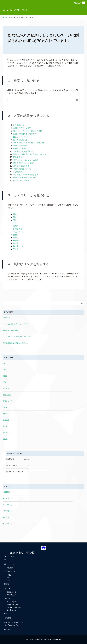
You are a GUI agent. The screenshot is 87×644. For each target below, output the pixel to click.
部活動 (16, 249)
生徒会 (16, 243)
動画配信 (7, 629)
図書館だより (11, 595)
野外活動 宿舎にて (21, 148)
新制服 (16, 235)
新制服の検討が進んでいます (25, 134)
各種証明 (7, 618)
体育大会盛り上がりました (24, 163)
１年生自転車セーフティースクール (15, 343)
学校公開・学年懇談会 (11, 330)
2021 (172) (7, 523)
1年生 (15, 214)
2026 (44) (7, 492)
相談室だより (18, 246)
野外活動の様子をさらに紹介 (25, 178)
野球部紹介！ (18, 157)
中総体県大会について (22, 169)
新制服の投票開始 (20, 146)
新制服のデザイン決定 (22, 128)
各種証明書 (18, 229)
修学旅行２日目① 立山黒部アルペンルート (31, 154)
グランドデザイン (13, 602)
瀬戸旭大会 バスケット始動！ (26, 160)
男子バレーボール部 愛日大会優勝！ (28, 131)
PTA (15, 223)
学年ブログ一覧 (10, 571)
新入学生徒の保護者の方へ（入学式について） (14, 624)
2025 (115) (7, 498)
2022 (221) (7, 517)
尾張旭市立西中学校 (15, 10)
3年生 (15, 220)
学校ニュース (18, 232)
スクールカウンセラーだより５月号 (15, 324)
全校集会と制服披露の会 (23, 151)
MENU (77, 3)
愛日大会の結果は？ (21, 140)
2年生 (15, 217)
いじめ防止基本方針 (14, 607)
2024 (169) (7, 505)
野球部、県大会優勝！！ (23, 180)
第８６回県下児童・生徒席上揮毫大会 (28, 143)
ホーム (7, 560)
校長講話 (17, 240)
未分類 (16, 238)
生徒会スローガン (20, 137)
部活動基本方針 (12, 605)
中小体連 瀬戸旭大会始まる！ (26, 175)
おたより (7, 588)
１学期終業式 (18, 172)
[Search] (41, 100)
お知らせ (17, 226)
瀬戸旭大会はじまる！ (22, 166)
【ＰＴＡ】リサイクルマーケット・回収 (17, 336)
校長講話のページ (20, 125)
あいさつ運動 (7, 318)
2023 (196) (7, 511)
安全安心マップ (12, 610)
